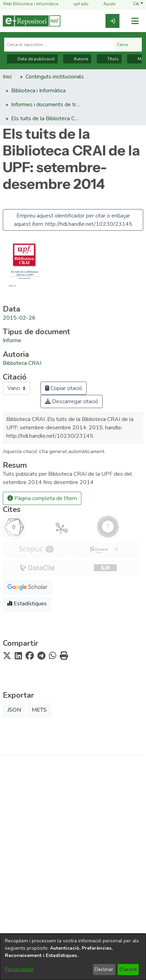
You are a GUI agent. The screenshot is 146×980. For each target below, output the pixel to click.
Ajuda (105, 4)
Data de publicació (32, 59)
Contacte (73, 914)
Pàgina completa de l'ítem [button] (42, 498)
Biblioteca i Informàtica (73, 868)
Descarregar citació (72, 401)
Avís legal (73, 890)
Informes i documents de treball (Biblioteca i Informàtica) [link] (46, 105)
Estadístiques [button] (27, 604)
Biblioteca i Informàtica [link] (38, 91)
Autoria (77, 59)
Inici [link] (7, 77)
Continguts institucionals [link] (55, 77)
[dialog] (73, 957)
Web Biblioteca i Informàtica (31, 4)
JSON (14, 710)
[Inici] (32, 21)
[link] (112, 21)
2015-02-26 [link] (19, 318)
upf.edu (77, 4)
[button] (138, 4)
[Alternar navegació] (135, 21)
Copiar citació (64, 388)
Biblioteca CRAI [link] (22, 363)
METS (39, 710)
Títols (109, 59)
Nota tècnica (73, 902)
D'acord (128, 969)
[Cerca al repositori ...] (59, 45)
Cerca (128, 45)
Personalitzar (19, 969)
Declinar (104, 969)
